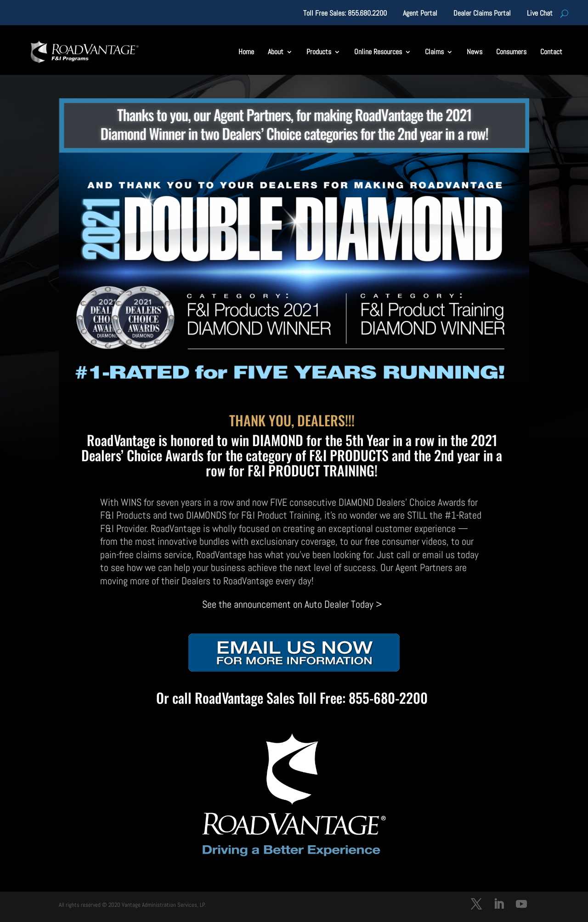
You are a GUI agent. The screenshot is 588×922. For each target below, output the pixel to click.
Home (246, 52)
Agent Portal (420, 14)
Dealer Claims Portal (482, 14)
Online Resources (378, 52)
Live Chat (540, 14)
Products (319, 52)
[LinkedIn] (499, 905)
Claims (434, 52)
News (475, 52)
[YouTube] (521, 905)
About (276, 52)
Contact (551, 52)
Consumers (511, 52)
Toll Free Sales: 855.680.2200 (345, 14)
